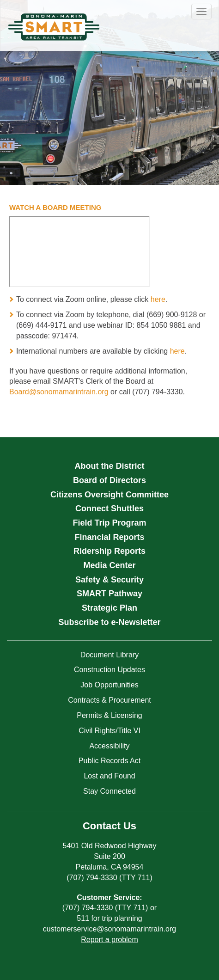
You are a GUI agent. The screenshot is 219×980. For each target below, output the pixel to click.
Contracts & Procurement (109, 700)
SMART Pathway (109, 594)
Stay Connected (109, 791)
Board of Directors (109, 480)
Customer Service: (109, 897)
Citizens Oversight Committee (109, 495)
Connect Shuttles (109, 508)
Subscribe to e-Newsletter (109, 622)
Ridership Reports (109, 551)
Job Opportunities (109, 685)
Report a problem (109, 940)
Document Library (109, 655)
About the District (110, 466)
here (158, 299)
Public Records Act (109, 761)
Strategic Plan (109, 608)
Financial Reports (109, 537)
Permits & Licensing (109, 715)
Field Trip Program (109, 523)
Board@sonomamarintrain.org (59, 392)
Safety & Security (109, 580)
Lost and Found (109, 776)
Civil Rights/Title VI (109, 731)
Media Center (109, 565)
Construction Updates (109, 670)
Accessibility (109, 746)
